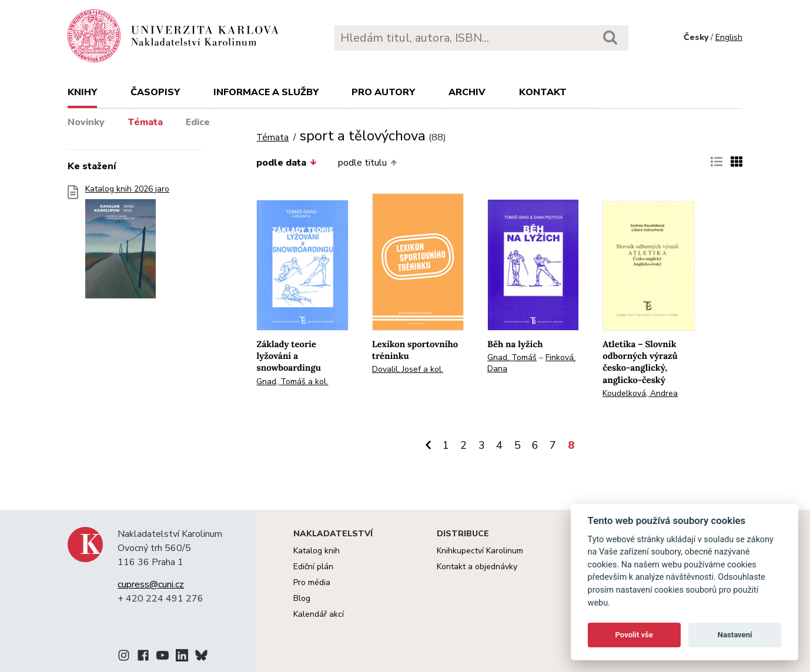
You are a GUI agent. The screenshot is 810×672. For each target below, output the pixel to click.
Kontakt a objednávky (477, 567)
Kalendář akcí (319, 614)
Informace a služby (266, 92)
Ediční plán (313, 567)
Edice (198, 122)
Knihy (82, 92)
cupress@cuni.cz (151, 584)
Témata (145, 122)
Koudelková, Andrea (640, 393)
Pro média (312, 582)
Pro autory (383, 92)
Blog (302, 598)
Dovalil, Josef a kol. (408, 369)
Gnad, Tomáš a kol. (292, 382)
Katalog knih (317, 551)
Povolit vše (634, 635)
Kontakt (543, 92)
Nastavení (735, 635)
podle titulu (367, 163)
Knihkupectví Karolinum (480, 551)
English (729, 37)
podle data (286, 163)
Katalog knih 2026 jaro (127, 245)
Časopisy (155, 92)
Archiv (467, 92)
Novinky (86, 122)
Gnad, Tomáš (512, 357)
